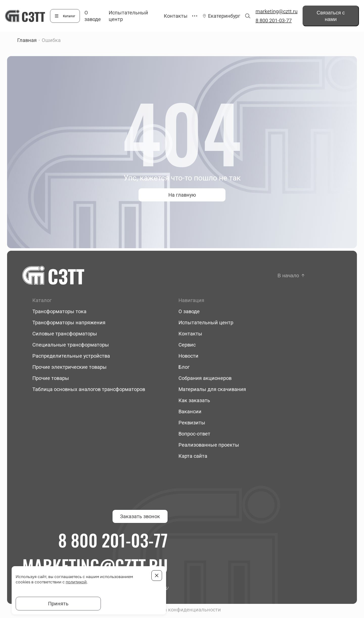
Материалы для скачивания (212, 389)
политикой (76, 582)
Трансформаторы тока (59, 311)
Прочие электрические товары (70, 367)
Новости (188, 356)
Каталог (69, 16)
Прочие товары (51, 378)
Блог (184, 367)
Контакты (176, 16)
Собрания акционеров (205, 378)
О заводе (189, 311)
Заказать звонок (140, 516)
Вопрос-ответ (194, 434)
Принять (58, 604)
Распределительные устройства (71, 356)
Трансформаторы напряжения (69, 323)
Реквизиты (192, 423)
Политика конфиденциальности (182, 610)
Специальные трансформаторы (71, 345)
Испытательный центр (206, 323)
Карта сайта (193, 456)
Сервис (187, 345)
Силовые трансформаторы (65, 334)
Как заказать (194, 400)
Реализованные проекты (209, 445)
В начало (288, 276)
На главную (182, 195)
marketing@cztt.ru (277, 11)
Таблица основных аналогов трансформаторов (89, 389)
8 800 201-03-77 (274, 20)
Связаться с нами (331, 16)
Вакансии (190, 411)
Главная (27, 40)
